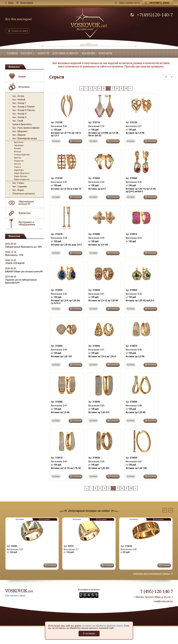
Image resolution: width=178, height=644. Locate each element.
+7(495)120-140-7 (155, 15)
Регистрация (27, 3)
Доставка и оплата (65, 53)
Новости (43, 53)
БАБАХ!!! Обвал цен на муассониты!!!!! (24, 272)
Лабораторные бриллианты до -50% (23, 247)
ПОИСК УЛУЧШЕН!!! (15, 263)
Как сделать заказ (15, 596)
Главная (12, 53)
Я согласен (89, 633)
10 (126, 88)
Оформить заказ (159, 3)
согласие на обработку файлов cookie (102, 626)
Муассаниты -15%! (14, 255)
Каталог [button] (28, 53)
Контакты (105, 53)
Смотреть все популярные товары (152, 574)
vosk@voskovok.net (163, 601)
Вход (11, 3)
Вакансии (88, 53)
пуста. (130, 3)
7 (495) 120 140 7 (157, 591)
